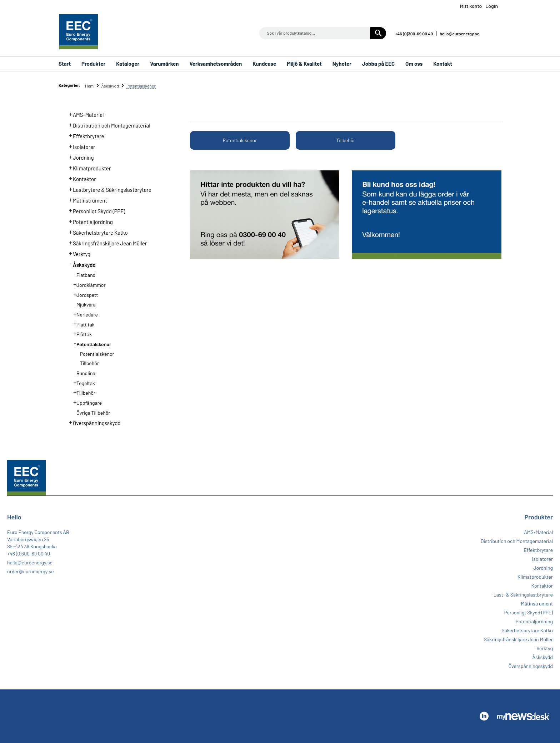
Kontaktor (80, 178)
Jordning (79, 157)
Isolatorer (80, 146)
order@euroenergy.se (31, 571)
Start (65, 64)
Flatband (86, 275)
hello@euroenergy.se (459, 34)
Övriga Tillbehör (93, 413)
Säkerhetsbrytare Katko (96, 232)
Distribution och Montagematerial (107, 125)
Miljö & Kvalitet (304, 64)
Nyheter (342, 64)
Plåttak (80, 334)
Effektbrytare (84, 135)
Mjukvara (86, 305)
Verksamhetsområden (216, 64)
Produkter (93, 64)
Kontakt (443, 64)
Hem (90, 86)
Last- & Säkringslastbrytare (523, 595)
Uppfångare (85, 402)
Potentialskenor (240, 140)
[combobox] (323, 33)
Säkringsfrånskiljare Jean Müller (106, 243)
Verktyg (78, 253)
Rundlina (86, 373)
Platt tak (82, 324)
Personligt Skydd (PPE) (95, 210)
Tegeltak (82, 383)
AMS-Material (84, 114)
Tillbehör (346, 140)
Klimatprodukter (88, 168)
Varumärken (164, 64)
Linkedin (494, 33)
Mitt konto (471, 6)
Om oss (414, 64)
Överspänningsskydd (93, 422)
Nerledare (83, 314)
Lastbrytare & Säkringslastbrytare (108, 189)
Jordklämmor (87, 284)
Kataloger (128, 64)
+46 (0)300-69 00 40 (414, 34)
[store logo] (79, 32)
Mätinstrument (86, 200)
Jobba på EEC (378, 64)
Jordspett (83, 294)
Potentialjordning (89, 221)
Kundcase (264, 64)
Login (492, 6)
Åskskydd (110, 86)
